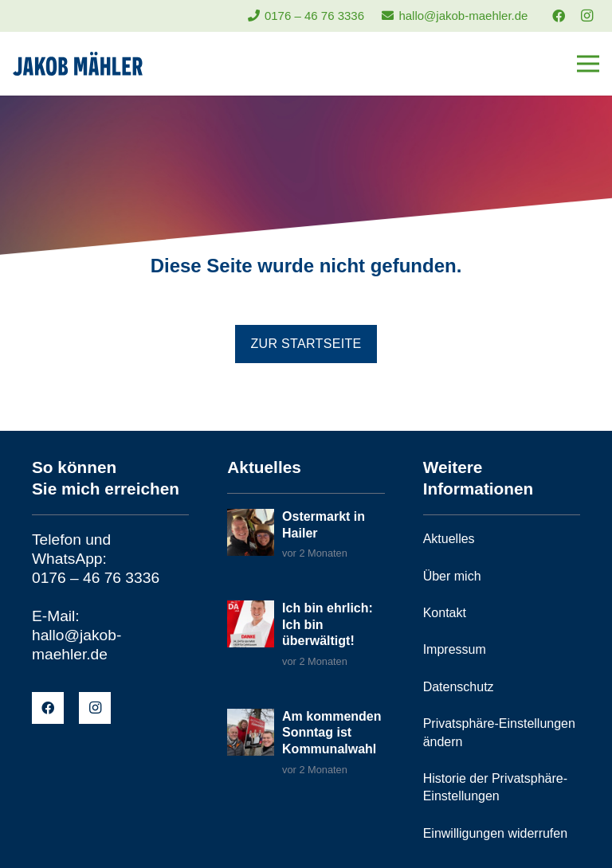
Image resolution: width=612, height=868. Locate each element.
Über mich (452, 576)
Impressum (455, 649)
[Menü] (588, 64)
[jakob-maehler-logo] (78, 64)
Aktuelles (449, 539)
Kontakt (445, 613)
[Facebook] (559, 16)
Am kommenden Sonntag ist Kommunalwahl (331, 733)
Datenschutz (459, 687)
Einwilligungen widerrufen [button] (495, 833)
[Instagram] (586, 16)
